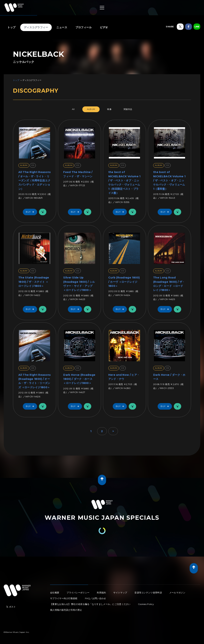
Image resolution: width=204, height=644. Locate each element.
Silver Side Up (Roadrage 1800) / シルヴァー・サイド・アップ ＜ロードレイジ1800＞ (79, 284)
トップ (11, 27)
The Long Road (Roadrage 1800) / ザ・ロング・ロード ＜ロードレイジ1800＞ (169, 284)
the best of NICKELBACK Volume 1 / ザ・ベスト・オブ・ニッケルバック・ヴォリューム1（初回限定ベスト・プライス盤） (124, 182)
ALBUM (91, 109)
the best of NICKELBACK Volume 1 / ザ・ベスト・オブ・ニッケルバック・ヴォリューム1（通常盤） (169, 180)
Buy (31, 212)
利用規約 (101, 593)
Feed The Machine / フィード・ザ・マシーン (78, 174)
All (73, 109)
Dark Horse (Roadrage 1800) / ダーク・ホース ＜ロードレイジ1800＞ (79, 379)
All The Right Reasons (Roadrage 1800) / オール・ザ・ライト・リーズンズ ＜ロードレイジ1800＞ (34, 381)
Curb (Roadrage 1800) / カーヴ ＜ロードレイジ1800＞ (124, 282)
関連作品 (128, 109)
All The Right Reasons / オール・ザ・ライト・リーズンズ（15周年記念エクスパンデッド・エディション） (34, 180)
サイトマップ (120, 593)
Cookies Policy (146, 604)
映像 (109, 109)
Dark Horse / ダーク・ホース (169, 377)
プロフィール (84, 27)
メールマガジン (177, 593)
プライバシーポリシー (78, 593)
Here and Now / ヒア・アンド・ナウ (124, 377)
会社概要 (55, 593)
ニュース (62, 27)
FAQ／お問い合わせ (96, 598)
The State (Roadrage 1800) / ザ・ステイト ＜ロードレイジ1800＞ (34, 282)
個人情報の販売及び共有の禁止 (66, 610)
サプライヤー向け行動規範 (64, 598)
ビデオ (104, 27)
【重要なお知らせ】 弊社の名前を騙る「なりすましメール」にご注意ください (90, 604)
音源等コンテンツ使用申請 (148, 593)
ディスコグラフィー (36, 27)
